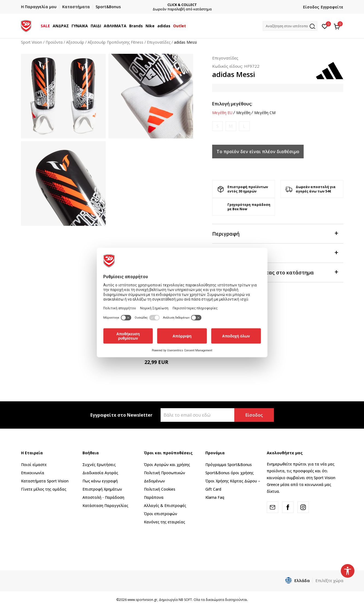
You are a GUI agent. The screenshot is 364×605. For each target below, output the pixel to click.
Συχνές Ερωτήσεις (99, 465)
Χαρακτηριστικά (275, 253)
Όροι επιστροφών (161, 514)
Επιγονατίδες (159, 42)
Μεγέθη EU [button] (222, 113)
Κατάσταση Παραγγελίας (105, 505)
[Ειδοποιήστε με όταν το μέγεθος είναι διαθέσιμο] (217, 126)
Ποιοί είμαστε (34, 465)
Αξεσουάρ (75, 42)
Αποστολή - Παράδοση (103, 497)
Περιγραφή (275, 233)
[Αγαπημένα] (325, 26)
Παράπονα (154, 497)
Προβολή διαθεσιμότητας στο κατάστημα (275, 272)
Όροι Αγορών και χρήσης (167, 465)
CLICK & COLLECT (182, 5)
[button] (290, 26)
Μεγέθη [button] (243, 113)
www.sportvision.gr (142, 600)
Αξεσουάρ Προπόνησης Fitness (116, 42)
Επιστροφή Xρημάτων (102, 489)
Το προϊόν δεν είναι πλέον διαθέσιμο (258, 152)
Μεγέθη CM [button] (265, 113)
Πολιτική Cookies (160, 489)
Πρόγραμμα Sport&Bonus (229, 465)
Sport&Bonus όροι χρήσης (230, 473)
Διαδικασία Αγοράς (100, 473)
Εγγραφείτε (332, 7)
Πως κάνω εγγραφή (100, 481)
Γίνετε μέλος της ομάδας (44, 489)
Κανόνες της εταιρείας (165, 522)
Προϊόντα (54, 42)
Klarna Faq (215, 497)
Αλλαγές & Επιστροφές (165, 505)
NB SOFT (185, 600)
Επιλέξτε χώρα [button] (329, 580)
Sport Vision (32, 42)
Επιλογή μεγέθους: (232, 104)
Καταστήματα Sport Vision (45, 481)
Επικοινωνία (33, 473)
